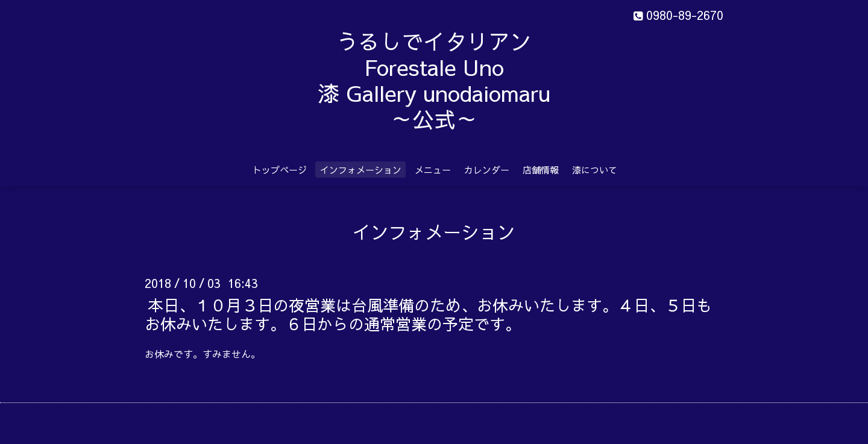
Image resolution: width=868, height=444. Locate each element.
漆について (595, 170)
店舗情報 (541, 170)
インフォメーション (361, 170)
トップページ (280, 170)
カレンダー (487, 170)
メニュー (433, 170)
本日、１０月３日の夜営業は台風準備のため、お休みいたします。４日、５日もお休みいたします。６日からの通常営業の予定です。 (428, 314)
